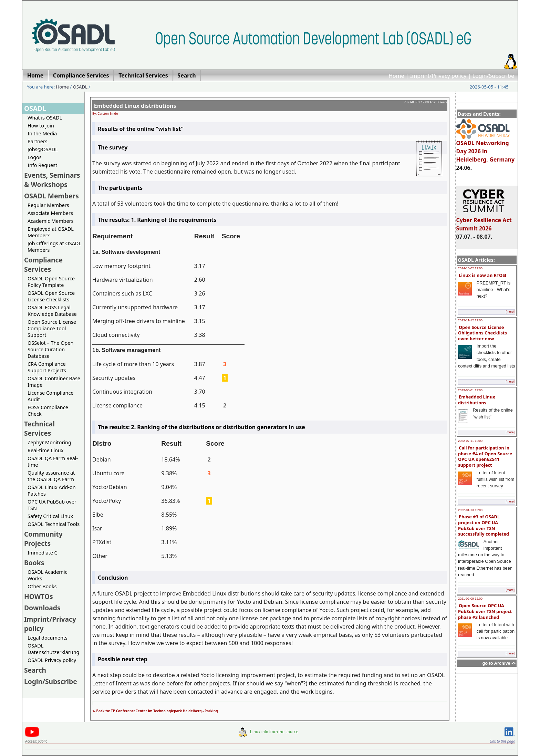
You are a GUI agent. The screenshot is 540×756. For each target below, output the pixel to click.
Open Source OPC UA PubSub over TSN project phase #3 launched (485, 611)
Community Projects (43, 539)
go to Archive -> (499, 663)
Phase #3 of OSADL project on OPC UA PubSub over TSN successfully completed (484, 525)
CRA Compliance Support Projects (47, 367)
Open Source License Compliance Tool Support (52, 328)
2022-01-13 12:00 (470, 510)
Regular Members (48, 205)
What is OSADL (45, 118)
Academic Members (50, 221)
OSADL (80, 87)
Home (396, 76)
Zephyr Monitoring (49, 442)
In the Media (42, 133)
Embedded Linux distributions (477, 400)
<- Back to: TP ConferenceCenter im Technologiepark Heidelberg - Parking (155, 711)
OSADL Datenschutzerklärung (53, 649)
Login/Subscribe (493, 76)
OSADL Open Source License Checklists (51, 296)
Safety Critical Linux (50, 516)
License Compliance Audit (50, 396)
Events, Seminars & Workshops (52, 180)
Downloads (42, 608)
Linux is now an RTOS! (482, 275)
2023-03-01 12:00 (470, 390)
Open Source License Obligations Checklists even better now (482, 333)
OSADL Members (51, 196)
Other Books (42, 586)
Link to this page (502, 741)
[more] (510, 312)
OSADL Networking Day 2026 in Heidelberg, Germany (486, 148)
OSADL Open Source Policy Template (51, 282)
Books (34, 563)
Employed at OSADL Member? (51, 232)
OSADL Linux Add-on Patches (52, 490)
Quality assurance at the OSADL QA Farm (51, 476)
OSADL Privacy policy (52, 660)
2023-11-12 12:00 (470, 320)
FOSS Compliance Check (48, 411)
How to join (41, 126)
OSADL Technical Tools (54, 524)
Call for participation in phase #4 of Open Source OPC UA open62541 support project (485, 456)
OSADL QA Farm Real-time (53, 462)
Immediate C (43, 553)
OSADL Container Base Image (54, 382)
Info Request (42, 165)
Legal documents (48, 638)
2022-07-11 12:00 (470, 441)
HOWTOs (39, 596)
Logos (35, 157)
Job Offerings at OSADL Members (54, 247)
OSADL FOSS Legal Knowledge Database (52, 311)
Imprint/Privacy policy (438, 76)
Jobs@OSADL (43, 149)
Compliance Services (43, 265)
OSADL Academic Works (47, 575)
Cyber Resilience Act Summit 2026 (484, 221)
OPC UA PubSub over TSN (52, 505)
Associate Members (50, 213)
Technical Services (39, 428)
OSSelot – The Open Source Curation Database (50, 349)
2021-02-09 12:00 (470, 599)
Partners (38, 141)
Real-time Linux (45, 450)
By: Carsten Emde (105, 113)
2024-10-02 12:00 (470, 268)
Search (35, 670)
